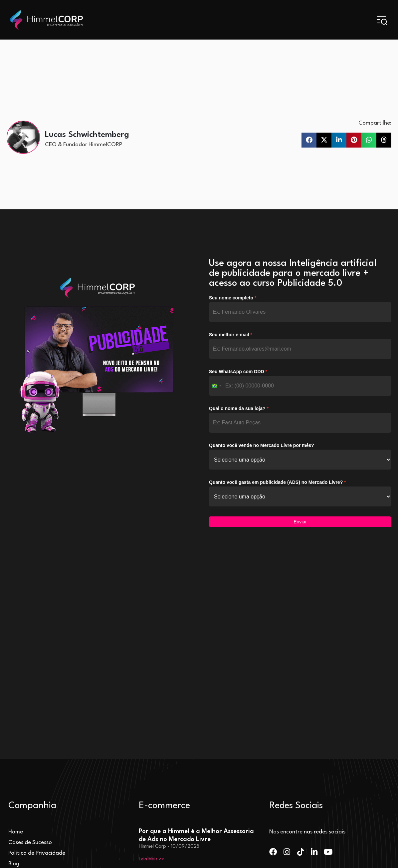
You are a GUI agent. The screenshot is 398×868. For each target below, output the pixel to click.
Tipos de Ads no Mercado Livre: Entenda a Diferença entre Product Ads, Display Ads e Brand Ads (197, 704)
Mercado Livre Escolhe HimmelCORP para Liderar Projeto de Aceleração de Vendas (195, 752)
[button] (309, 140)
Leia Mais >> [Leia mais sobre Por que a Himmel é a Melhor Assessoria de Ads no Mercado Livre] (151, 683)
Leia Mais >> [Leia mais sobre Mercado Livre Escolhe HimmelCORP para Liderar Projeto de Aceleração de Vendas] (151, 779)
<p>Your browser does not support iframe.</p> (300, 413)
